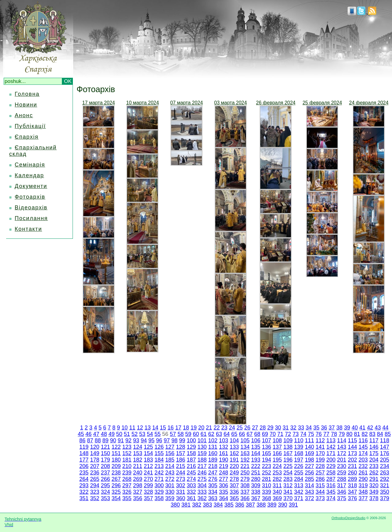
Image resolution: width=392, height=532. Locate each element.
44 (385, 428)
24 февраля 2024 (369, 103)
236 (95, 473)
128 (181, 447)
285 (309, 479)
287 (331, 479)
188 (202, 460)
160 (213, 453)
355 (127, 498)
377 (363, 498)
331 (181, 492)
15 (163, 428)
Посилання (31, 218)
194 (266, 460)
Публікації (30, 126)
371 (299, 498)
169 (309, 453)
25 (240, 428)
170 (320, 453)
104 (234, 440)
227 (309, 466)
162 (234, 453)
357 (148, 498)
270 (148, 479)
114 (342, 440)
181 (127, 460)
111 (309, 440)
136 (266, 447)
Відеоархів (31, 208)
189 (213, 460)
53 (142, 434)
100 (191, 440)
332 (191, 492)
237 (105, 473)
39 (347, 428)
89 (105, 440)
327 (138, 492)
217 (202, 466)
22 (217, 428)
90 (113, 440)
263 (385, 473)
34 (309, 428)
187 (191, 460)
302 (181, 485)
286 (320, 479)
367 (256, 498)
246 (202, 473)
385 (229, 505)
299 (148, 485)
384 (218, 505)
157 (181, 453)
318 (352, 485)
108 (277, 440)
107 (266, 440)
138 (288, 447)
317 (342, 485)
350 (385, 492)
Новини (26, 105)
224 (277, 466)
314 (309, 485)
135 (256, 447)
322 (84, 492)
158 (191, 453)
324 (105, 492)
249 (234, 473)
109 (288, 440)
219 (224, 466)
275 (202, 479)
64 (227, 434)
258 (331, 473)
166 (277, 453)
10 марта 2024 (143, 103)
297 (127, 485)
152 (127, 453)
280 (256, 479)
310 (266, 485)
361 (191, 498)
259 (342, 473)
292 (385, 479)
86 (82, 440)
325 (116, 492)
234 (385, 466)
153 (138, 453)
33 (301, 428)
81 (357, 434)
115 (352, 440)
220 (234, 466)
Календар (29, 175)
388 (261, 505)
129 (191, 447)
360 (181, 498)
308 (245, 485)
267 (116, 479)
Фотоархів (30, 197)
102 (213, 440)
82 (365, 434)
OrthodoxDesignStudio (348, 518)
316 (331, 485)
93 (136, 440)
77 (326, 434)
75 (311, 434)
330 (170, 492)
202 (352, 460)
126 (159, 447)
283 (288, 479)
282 (277, 479)
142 (331, 447)
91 (121, 440)
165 (266, 453)
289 (352, 479)
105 (245, 440)
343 (309, 492)
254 (288, 473)
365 (234, 498)
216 (191, 466)
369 (277, 498)
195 (277, 460)
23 (224, 428)
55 (158, 434)
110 (299, 440)
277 (224, 479)
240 (138, 473)
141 (320, 447)
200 (331, 460)
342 (299, 492)
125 (148, 447)
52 (134, 434)
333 (202, 492)
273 (181, 479)
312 (288, 485)
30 (278, 428)
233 (374, 466)
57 (173, 434)
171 (331, 453)
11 (132, 428)
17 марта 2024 (98, 103)
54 (150, 434)
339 (266, 492)
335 (224, 492)
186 (181, 460)
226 (299, 466)
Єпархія (27, 137)
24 (232, 428)
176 (385, 453)
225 (288, 466)
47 (96, 434)
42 (370, 428)
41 (362, 428)
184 (159, 460)
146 (374, 447)
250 (245, 473)
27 (255, 428)
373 (320, 498)
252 (266, 473)
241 (148, 473)
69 (265, 434)
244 (181, 473)
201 (342, 460)
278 (234, 479)
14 (155, 428)
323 (95, 492)
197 (299, 460)
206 (84, 466)
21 (209, 428)
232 (363, 466)
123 (127, 447)
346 (342, 492)
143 (342, 447)
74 (303, 434)
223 (266, 466)
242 (159, 473)
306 (224, 485)
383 (207, 505)
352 (95, 498)
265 (95, 479)
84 (380, 434)
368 (266, 498)
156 (170, 453)
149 (95, 453)
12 (140, 428)
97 (167, 440)
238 (116, 473)
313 (299, 485)
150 (105, 453)
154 (148, 453)
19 (194, 428)
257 (320, 473)
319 (363, 485)
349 (374, 492)
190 (224, 460)
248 (224, 473)
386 (240, 505)
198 (309, 460)
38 (339, 428)
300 (159, 485)
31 (286, 428)
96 (159, 440)
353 (105, 498)
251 (256, 473)
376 (352, 498)
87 (90, 440)
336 (234, 492)
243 (170, 473)
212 (148, 466)
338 (256, 492)
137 (277, 447)
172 (342, 453)
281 (266, 479)
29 (270, 428)
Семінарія (30, 165)
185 (170, 460)
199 (320, 460)
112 (320, 440)
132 (224, 447)
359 (170, 498)
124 (138, 447)
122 (116, 447)
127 (170, 447)
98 (175, 440)
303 (191, 485)
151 (116, 453)
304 (202, 485)
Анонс (24, 115)
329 (159, 492)
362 (202, 498)
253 (277, 473)
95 (152, 440)
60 (196, 434)
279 (245, 479)
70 (273, 434)
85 (388, 434)
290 (363, 479)
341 (288, 492)
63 (219, 434)
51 (127, 434)
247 (213, 473)
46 (89, 434)
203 (363, 460)
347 (352, 492)
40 (355, 428)
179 (105, 460)
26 (247, 428)
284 (299, 479)
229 (331, 466)
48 (104, 434)
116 (363, 440)
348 (363, 492)
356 (138, 498)
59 (188, 434)
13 (148, 428)
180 (116, 460)
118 (385, 440)
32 (293, 428)
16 (171, 428)
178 (95, 460)
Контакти (28, 229)
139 (299, 447)
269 (138, 479)
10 (125, 428)
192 (245, 460)
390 (283, 505)
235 (84, 473)
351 (84, 498)
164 (256, 453)
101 (202, 440)
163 (245, 453)
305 (213, 485)
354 (116, 498)
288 (342, 479)
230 (342, 466)
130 (202, 447)
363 (213, 498)
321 (385, 485)
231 (352, 466)
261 (363, 473)
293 (84, 485)
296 (116, 485)
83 (372, 434)
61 (204, 434)
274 (191, 479)
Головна (27, 94)
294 (95, 485)
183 (148, 460)
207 (95, 466)
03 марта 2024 (230, 103)
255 (299, 473)
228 (320, 466)
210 (127, 466)
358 (159, 498)
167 (288, 453)
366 (245, 498)
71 (280, 434)
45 (81, 434)
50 (119, 434)
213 (159, 466)
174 (363, 453)
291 (374, 479)
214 (170, 466)
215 (181, 466)
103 (224, 440)
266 (105, 479)
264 (84, 479)
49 (111, 434)
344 (320, 492)
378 (374, 498)
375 (342, 498)
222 (256, 466)
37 (332, 428)
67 (250, 434)
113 (331, 440)
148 (84, 453)
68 (257, 434)
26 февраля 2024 (276, 103)
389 (272, 505)
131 (213, 447)
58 (181, 434)
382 (197, 505)
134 (245, 447)
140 (309, 447)
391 (293, 505)
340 (277, 492)
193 (256, 460)
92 (128, 440)
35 (316, 428)
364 (224, 498)
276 (213, 479)
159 (202, 453)
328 (148, 492)
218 (213, 466)
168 (299, 453)
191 (234, 460)
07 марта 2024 (187, 103)
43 (378, 428)
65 (234, 434)
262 (374, 473)
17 (178, 428)
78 (334, 434)
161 (224, 453)
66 (242, 434)
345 (331, 492)
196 (288, 460)
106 (256, 440)
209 (116, 466)
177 (84, 460)
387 (251, 505)
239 (127, 473)
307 (234, 485)
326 (127, 492)
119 (84, 447)
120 (95, 447)
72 (288, 434)
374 (331, 498)
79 (342, 434)
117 (374, 440)
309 (256, 485)
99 (182, 440)
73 (296, 434)
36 (324, 428)
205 (385, 460)
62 (211, 434)
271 (159, 479)
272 (170, 479)
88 (98, 440)
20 (201, 428)
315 (320, 485)
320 (374, 485)
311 (277, 485)
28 (263, 428)
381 (186, 505)
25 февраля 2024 (322, 103)
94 (144, 440)
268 (127, 479)
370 (288, 498)
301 (170, 485)
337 (245, 492)
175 (374, 453)
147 (385, 447)
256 (309, 473)
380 (175, 505)
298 (138, 485)
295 (105, 485)
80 (349, 434)
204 (374, 460)
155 (159, 453)
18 (186, 428)
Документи (31, 186)
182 (138, 460)
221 (245, 466)
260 (352, 473)
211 (138, 466)
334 (213, 492)
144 (352, 447)
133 (234, 447)
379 (385, 498)
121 (105, 447)
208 (105, 466)
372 (309, 498)
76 (318, 434)
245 (191, 473)
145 (363, 447)
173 (352, 453)
